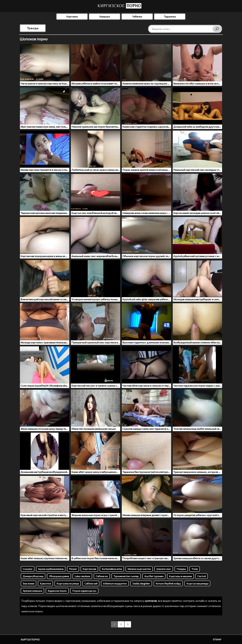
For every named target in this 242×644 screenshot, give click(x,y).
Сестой (202, 576)
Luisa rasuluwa (82, 576)
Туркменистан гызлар (126, 576)
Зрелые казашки (32, 591)
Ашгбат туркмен (154, 576)
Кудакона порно (57, 591)
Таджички (170, 16)
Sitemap (217, 640)
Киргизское (119, 6)
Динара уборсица (33, 576)
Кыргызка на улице (68, 583)
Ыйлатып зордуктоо (115, 583)
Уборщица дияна (59, 576)
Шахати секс (164, 569)
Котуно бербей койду (168, 583)
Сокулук (28, 569)
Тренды (33, 28)
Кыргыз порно (30, 640)
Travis (195, 569)
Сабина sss (102, 576)
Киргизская (89, 569)
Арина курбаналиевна (51, 569)
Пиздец (181, 569)
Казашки (105, 16)
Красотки (45, 583)
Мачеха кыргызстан (139, 569)
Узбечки (137, 16)
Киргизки (72, 16)
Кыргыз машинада (197, 583)
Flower (73, 569)
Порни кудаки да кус (84, 591)
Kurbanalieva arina (112, 569)
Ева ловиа (28, 583)
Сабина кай (91, 583)
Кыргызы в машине (180, 576)
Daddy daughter (141, 583)
